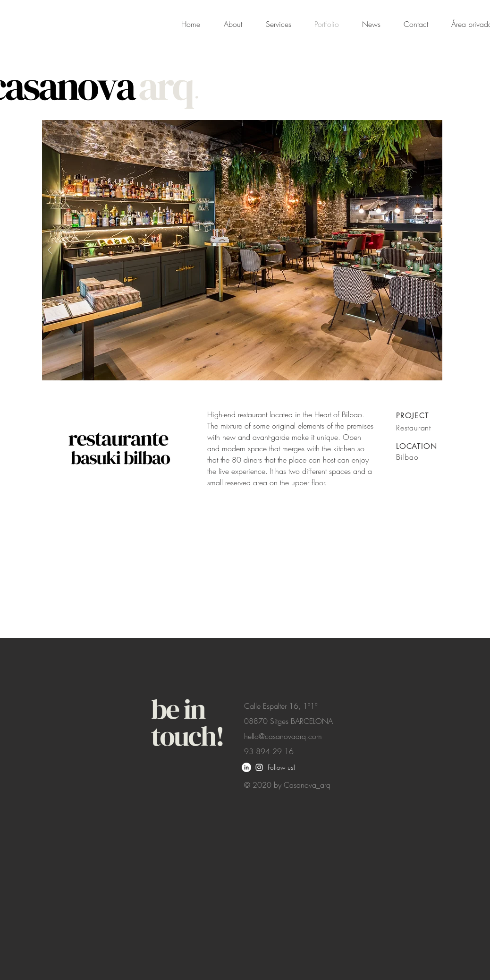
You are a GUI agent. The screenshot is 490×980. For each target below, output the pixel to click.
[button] (242, 250)
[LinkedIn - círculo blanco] (246, 767)
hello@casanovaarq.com (283, 736)
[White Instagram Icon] (259, 767)
